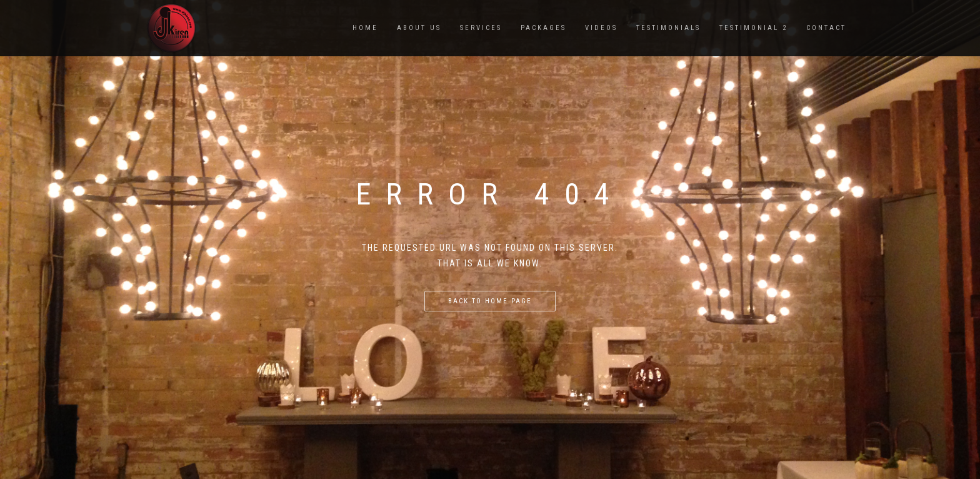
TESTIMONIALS (668, 28)
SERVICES (481, 28)
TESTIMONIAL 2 (753, 28)
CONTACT (826, 28)
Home (365, 28)
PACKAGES (543, 28)
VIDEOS (601, 28)
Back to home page (490, 301)
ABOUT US (419, 28)
